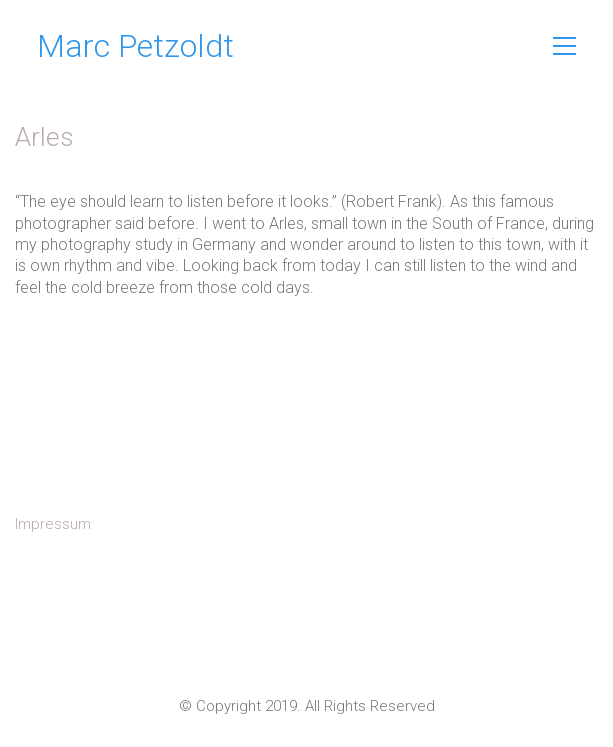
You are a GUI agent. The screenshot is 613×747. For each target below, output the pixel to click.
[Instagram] (307, 647)
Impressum (53, 524)
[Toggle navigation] (564, 46)
